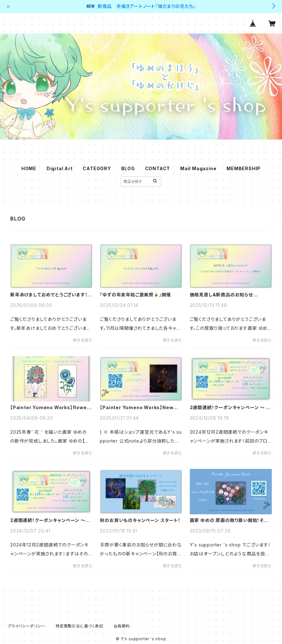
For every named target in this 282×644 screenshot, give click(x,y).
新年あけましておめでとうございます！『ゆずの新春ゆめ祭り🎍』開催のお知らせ (50, 295)
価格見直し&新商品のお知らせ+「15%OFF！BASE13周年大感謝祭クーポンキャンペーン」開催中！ (230, 295)
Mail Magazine (198, 168)
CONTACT (158, 168)
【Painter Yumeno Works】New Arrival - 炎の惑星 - (137, 408)
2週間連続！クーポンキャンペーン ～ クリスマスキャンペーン (230, 408)
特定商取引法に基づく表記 (79, 626)
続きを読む (83, 340)
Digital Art (60, 168)
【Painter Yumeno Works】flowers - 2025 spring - (51, 408)
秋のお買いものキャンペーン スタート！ (140, 520)
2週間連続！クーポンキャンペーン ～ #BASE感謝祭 (48, 520)
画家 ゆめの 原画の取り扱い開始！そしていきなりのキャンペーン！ (229, 520)
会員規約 (122, 626)
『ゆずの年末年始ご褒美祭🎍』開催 (135, 295)
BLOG (128, 168)
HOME (29, 168)
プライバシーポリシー (26, 626)
